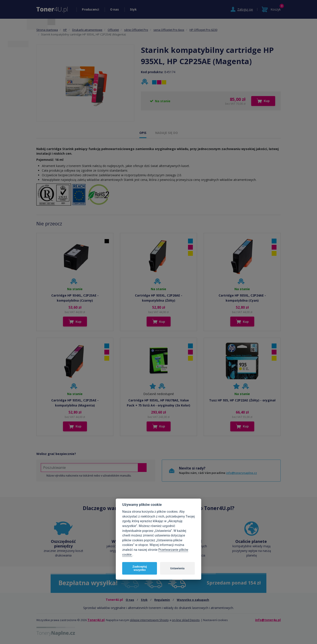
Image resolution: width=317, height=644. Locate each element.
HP (65, 30)
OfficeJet (113, 30)
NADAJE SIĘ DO (167, 133)
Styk (133, 9)
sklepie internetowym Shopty (149, 620)
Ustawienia (177, 568)
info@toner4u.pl (268, 620)
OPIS (143, 133)
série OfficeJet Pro (136, 30)
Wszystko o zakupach (193, 600)
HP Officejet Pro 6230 (203, 30)
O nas (114, 9)
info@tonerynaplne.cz (241, 473)
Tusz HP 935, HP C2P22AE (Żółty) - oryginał (242, 400)
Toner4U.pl (96, 620)
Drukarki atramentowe (87, 30)
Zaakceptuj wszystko (140, 568)
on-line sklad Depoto (186, 620)
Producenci (90, 9)
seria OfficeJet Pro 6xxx (169, 30)
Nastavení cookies (216, 620)
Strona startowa (47, 30)
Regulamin (162, 600)
